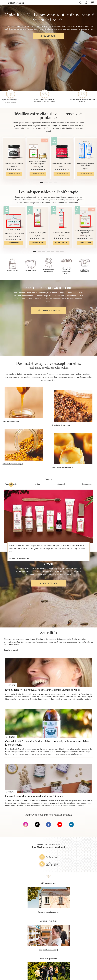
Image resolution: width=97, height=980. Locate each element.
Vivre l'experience (49, 583)
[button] (42, 183)
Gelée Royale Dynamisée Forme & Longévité (37, 163)
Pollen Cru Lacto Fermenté (61, 164)
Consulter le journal (11, 650)
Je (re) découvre (48, 36)
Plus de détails (14, 243)
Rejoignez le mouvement (48, 950)
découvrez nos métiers (49, 310)
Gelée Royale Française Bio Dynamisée (83, 232)
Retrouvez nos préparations (48, 912)
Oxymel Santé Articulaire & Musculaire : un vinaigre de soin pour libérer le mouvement (47, 743)
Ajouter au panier (14, 174)
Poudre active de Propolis (14, 164)
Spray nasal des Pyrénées (60, 233)
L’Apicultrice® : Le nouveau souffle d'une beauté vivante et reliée (43, 690)
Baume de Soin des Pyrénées (14, 233)
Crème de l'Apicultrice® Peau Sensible (84, 165)
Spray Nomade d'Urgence (37, 233)
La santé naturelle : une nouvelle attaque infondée (34, 797)
